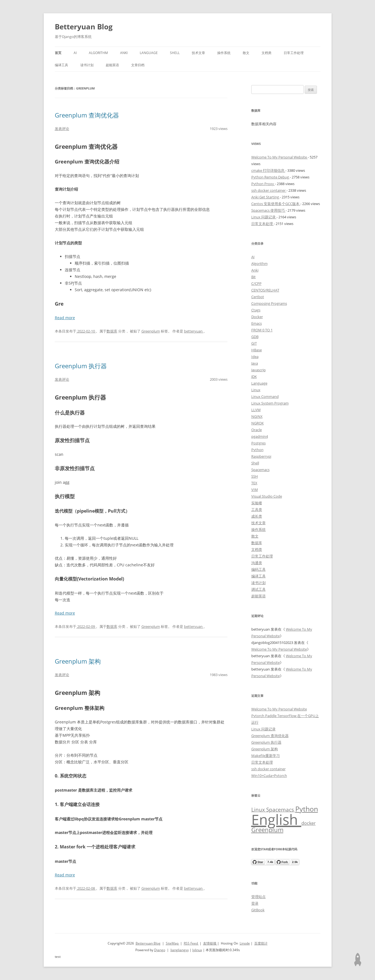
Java (255, 363)
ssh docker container (269, 190)
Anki (124, 53)
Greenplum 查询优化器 (87, 115)
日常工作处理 (294, 53)
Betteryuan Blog (84, 27)
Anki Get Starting (266, 197)
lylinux (197, 950)
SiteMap (173, 943)
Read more (65, 318)
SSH (255, 476)
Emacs (257, 323)
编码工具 (258, 569)
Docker (257, 317)
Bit (254, 277)
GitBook (258, 910)
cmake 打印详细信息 (268, 170)
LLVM (256, 410)
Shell (175, 53)
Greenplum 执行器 (81, 366)
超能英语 (112, 65)
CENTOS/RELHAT (265, 290)
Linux (256, 390)
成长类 (257, 516)
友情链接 (210, 943)
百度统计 (261, 943)
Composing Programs (269, 303)
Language (149, 53)
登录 (255, 903)
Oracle (257, 430)
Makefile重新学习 (266, 756)
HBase (257, 350)
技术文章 (198, 53)
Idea (255, 357)
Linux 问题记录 (264, 217)
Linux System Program (270, 403)
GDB (255, 337)
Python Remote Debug (271, 177)
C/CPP (256, 283)
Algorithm (98, 53)
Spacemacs (260, 470)
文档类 (267, 53)
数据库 (112, 331)
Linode (245, 943)
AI (75, 53)
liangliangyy (180, 950)
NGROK (258, 423)
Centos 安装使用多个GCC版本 (276, 204)
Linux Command (265, 396)
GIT (254, 343)
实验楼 (257, 503)
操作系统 (224, 53)
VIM (255, 490)
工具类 (257, 510)
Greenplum (151, 331)
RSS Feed (191, 943)
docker (309, 823)
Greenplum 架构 (78, 661)
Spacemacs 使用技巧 (268, 210)
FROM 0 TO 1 (262, 330)
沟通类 (257, 563)
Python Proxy (263, 184)
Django (160, 950)
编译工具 (61, 65)
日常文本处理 (262, 224)
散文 (246, 53)
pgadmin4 (260, 436)
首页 (58, 53)
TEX (254, 483)
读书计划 (87, 65)
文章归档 (138, 65)
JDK (254, 377)
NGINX (257, 416)
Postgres (258, 443)
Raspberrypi (261, 456)
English (276, 819)
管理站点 (258, 897)
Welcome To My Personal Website (280, 157)
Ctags (256, 310)
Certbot (258, 297)
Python (257, 450)
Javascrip (258, 370)
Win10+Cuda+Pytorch (269, 776)
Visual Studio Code (267, 496)
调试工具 (258, 589)
